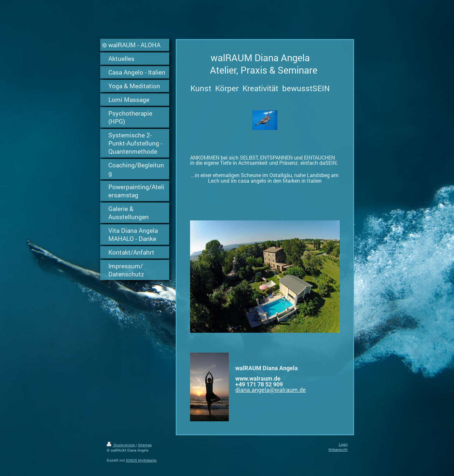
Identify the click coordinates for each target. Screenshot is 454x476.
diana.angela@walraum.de (271, 390)
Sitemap (145, 445)
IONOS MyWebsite (141, 460)
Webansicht (338, 449)
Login (343, 444)
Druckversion (121, 445)
